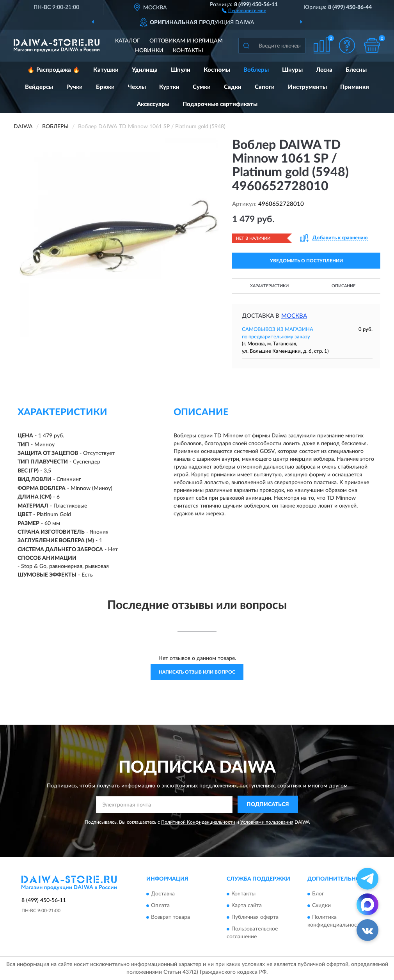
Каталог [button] (128, 41)
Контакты (188, 51)
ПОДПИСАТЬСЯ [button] (268, 805)
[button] (244, 10)
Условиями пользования (267, 822)
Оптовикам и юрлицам (186, 41)
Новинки (149, 51)
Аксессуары (153, 104)
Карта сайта (247, 906)
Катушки (106, 70)
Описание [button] (343, 286)
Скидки (321, 906)
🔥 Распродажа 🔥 (54, 70)
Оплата (160, 906)
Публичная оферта (255, 918)
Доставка (163, 894)
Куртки (169, 87)
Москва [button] (294, 316)
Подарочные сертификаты (220, 104)
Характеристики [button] (269, 286)
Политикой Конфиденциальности (198, 822)
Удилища (145, 70)
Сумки (202, 87)
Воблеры (256, 70)
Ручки (75, 87)
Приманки (355, 87)
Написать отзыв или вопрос (197, 672)
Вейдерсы (39, 87)
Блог (318, 894)
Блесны (356, 70)
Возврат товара (170, 918)
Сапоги (265, 87)
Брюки (105, 87)
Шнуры (292, 70)
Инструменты (307, 87)
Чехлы (137, 87)
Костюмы (217, 70)
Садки (233, 87)
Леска (324, 70)
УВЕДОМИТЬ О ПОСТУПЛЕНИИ (306, 261)
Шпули (181, 70)
